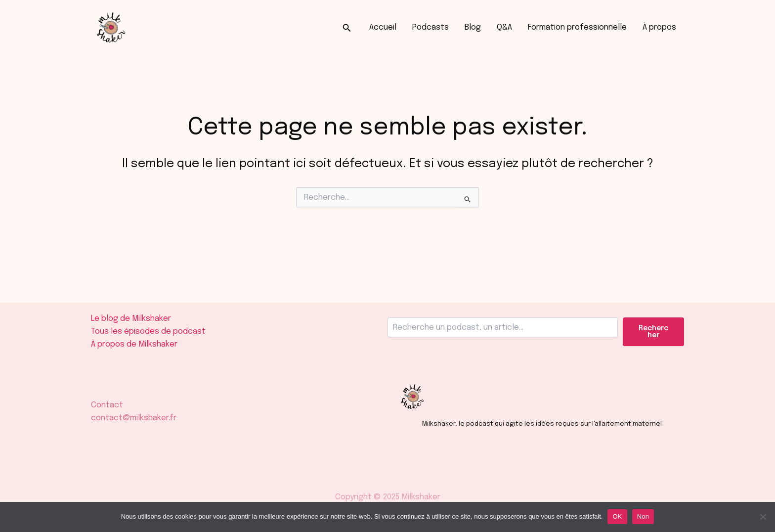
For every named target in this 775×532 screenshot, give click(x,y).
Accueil (383, 27)
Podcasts (431, 27)
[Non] (763, 517)
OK (617, 516)
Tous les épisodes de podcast (148, 332)
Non (643, 516)
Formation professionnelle (577, 27)
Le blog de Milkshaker (131, 319)
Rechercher (653, 332)
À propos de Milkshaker (134, 344)
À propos (659, 27)
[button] (347, 28)
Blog (473, 27)
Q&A (504, 27)
